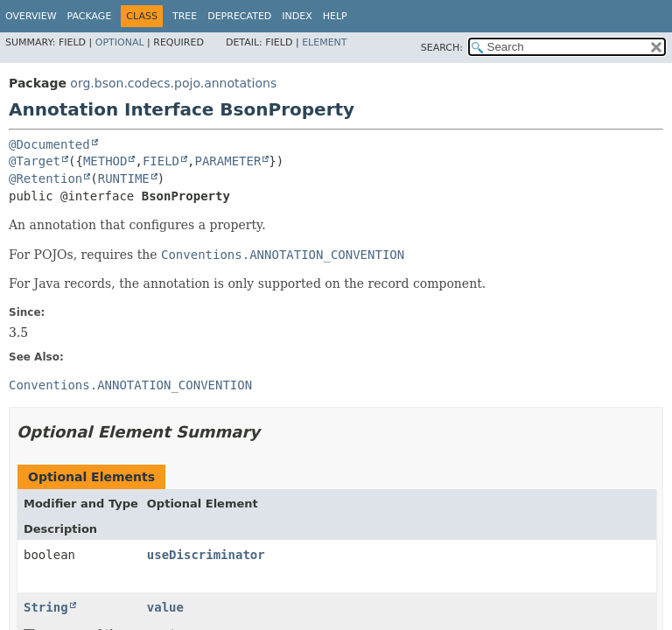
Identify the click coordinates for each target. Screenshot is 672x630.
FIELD (161, 161)
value (165, 607)
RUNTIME (124, 178)
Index (297, 16)
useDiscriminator (206, 555)
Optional (120, 42)
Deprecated (239, 16)
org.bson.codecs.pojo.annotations (173, 83)
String (46, 607)
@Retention (45, 178)
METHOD (105, 161)
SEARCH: (442, 48)
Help (335, 16)
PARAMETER (227, 161)
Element (324, 42)
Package (90, 16)
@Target (35, 161)
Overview (31, 16)
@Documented (49, 144)
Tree (185, 16)
